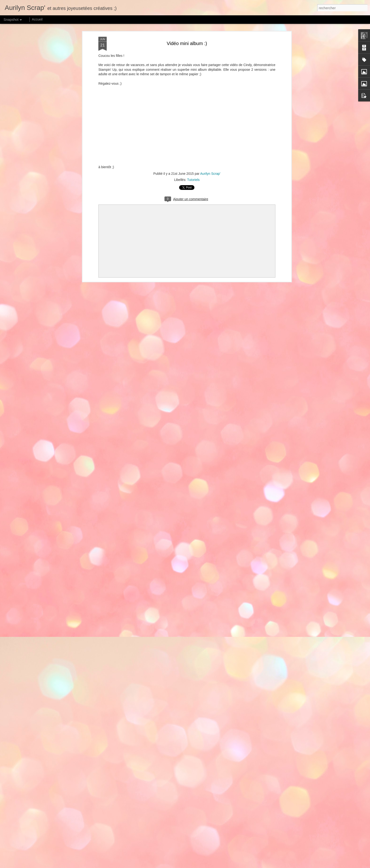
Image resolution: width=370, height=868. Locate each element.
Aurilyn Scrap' (210, 174)
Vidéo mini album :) (187, 43)
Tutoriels (193, 180)
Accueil (37, 19)
